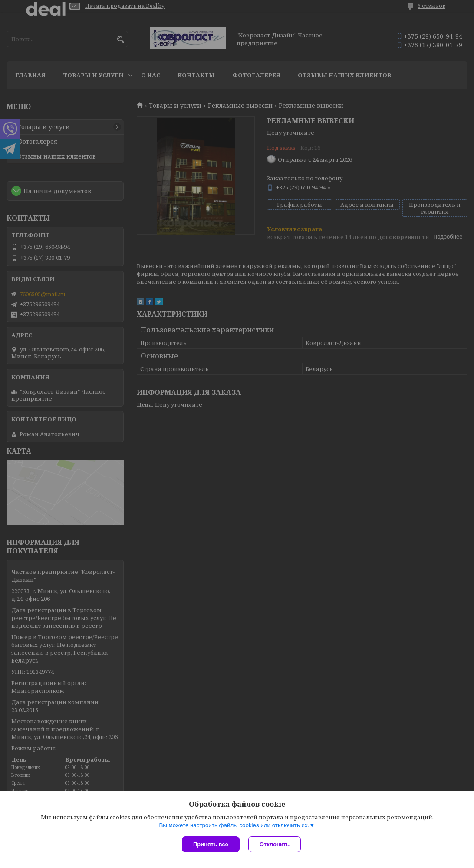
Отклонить (275, 844)
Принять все (211, 844)
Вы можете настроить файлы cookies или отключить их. (234, 825)
